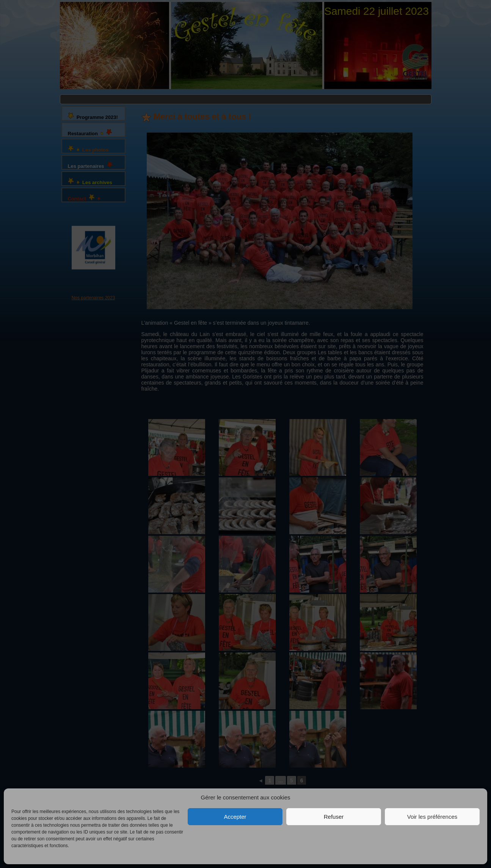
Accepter (235, 817)
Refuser (334, 817)
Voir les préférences (432, 817)
